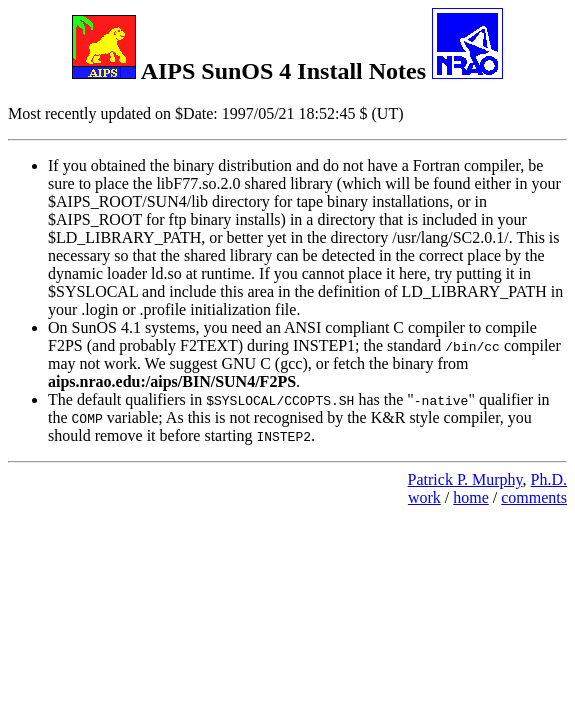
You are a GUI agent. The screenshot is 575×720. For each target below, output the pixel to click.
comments (534, 497)
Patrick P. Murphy (465, 479)
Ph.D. (549, 479)
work (424, 497)
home (471, 497)
